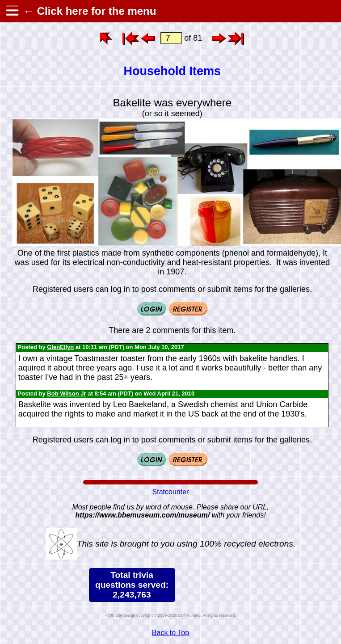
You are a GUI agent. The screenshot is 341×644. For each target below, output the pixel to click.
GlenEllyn (60, 347)
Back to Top (170, 633)
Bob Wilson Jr (66, 394)
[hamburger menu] (12, 11)
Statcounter (171, 492)
